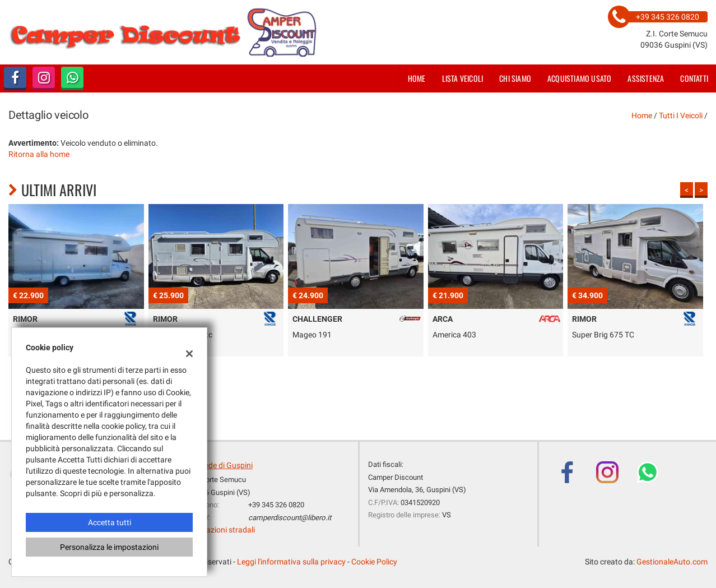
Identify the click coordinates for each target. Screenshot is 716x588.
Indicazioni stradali (222, 530)
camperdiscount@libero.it (290, 518)
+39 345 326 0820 (276, 505)
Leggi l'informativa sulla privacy (291, 562)
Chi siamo (515, 78)
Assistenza (646, 78)
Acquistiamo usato (579, 78)
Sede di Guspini (226, 465)
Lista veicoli (463, 78)
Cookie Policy (374, 562)
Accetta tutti (110, 522)
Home (417, 78)
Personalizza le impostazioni (109, 547)
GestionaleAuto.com (672, 562)
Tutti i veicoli (681, 115)
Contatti (694, 78)
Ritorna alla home (39, 154)
